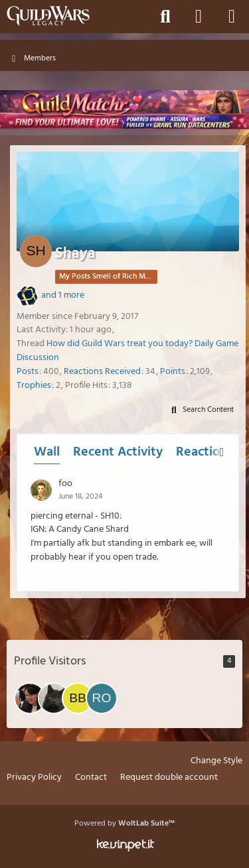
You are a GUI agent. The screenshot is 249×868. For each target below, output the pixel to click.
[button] (201, 410)
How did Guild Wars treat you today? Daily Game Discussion (127, 351)
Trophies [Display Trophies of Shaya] (34, 386)
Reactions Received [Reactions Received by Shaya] (102, 372)
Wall (47, 452)
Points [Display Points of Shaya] (173, 372)
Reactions (205, 452)
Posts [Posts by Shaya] (28, 372)
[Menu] (232, 17)
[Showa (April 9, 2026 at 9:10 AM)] (30, 698)
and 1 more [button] (63, 295)
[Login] (199, 17)
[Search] (165, 17)
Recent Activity (118, 452)
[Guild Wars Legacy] (48, 16)
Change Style (216, 762)
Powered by (124, 824)
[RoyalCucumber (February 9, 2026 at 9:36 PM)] (102, 698)
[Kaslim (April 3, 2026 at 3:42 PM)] (54, 698)
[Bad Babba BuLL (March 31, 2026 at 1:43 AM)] (78, 698)
